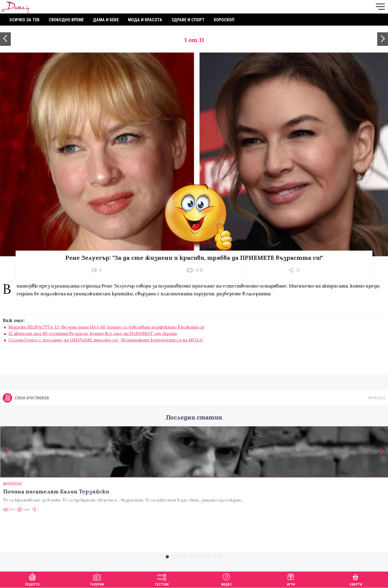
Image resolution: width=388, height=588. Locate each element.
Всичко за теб (25, 20)
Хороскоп (224, 20)
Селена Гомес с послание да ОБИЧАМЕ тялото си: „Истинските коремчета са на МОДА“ (106, 340)
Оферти (356, 579)
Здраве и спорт (188, 20)
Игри (291, 579)
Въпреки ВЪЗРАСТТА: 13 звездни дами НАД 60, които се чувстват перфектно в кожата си (106, 327)
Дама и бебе (106, 20)
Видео (226, 579)
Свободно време (66, 20)
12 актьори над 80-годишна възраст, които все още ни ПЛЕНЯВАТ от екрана (93, 333)
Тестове (162, 579)
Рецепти (32, 579)
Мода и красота (145, 20)
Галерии (97, 579)
